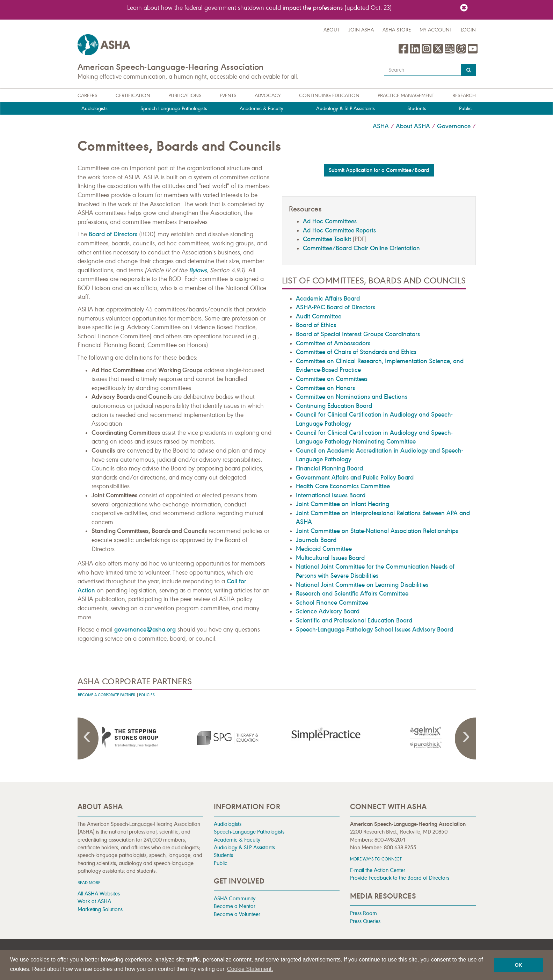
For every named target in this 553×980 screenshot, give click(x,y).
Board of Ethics (316, 325)
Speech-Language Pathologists (174, 109)
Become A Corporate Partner (107, 695)
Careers (88, 96)
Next (465, 738)
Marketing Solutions (100, 909)
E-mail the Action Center (378, 870)
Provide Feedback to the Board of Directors (400, 878)
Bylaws (198, 270)
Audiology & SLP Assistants (345, 109)
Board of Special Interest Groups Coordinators (358, 334)
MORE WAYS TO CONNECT (376, 859)
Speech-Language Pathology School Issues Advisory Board (374, 629)
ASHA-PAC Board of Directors (336, 307)
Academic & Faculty (261, 109)
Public (465, 109)
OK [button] (518, 965)
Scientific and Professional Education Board (354, 620)
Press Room (363, 913)
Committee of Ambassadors (333, 343)
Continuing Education (329, 96)
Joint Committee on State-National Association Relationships (377, 531)
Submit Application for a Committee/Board (379, 170)
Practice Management (406, 96)
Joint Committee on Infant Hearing (343, 504)
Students (417, 109)
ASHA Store (397, 30)
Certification (133, 96)
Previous (88, 738)
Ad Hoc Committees (330, 221)
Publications (185, 96)
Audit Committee (319, 316)
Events (228, 96)
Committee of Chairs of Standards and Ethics (356, 352)
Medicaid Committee (324, 549)
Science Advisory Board (328, 611)
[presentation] (127, 737)
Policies (147, 695)
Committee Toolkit (327, 239)
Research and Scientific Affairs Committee (352, 593)
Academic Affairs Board (328, 298)
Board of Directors (113, 234)
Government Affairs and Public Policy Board (355, 477)
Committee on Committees (332, 379)
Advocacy (268, 96)
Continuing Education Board (334, 406)
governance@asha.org (145, 629)
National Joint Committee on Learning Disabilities (362, 585)
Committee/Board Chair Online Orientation (361, 248)
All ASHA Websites (99, 893)
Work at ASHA (94, 901)
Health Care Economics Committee (343, 486)
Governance (454, 126)
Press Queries (365, 921)
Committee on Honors (325, 388)
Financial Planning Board (329, 468)
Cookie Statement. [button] (250, 969)
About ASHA (413, 126)
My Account (436, 30)
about (332, 30)
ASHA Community (235, 898)
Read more (89, 883)
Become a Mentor (235, 906)
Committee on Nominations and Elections (352, 397)
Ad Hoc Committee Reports (339, 230)
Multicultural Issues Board (330, 558)
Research (464, 96)
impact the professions (313, 8)
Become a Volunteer (237, 914)
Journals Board (316, 540)
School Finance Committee (332, 603)
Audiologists (94, 109)
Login (468, 30)
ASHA (381, 126)
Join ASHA (361, 30)
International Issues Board (331, 495)
